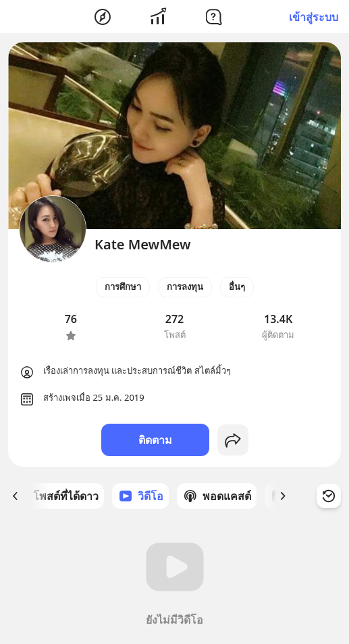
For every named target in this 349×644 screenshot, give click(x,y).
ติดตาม (155, 440)
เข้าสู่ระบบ (314, 17)
